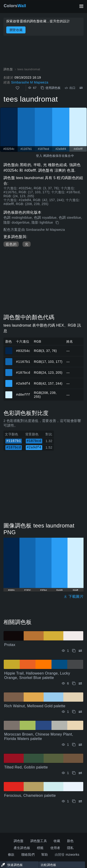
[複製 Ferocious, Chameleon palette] (74, 801)
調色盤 (19, 841)
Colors (15, 6)
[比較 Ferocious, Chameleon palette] (80, 801)
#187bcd (23, 372)
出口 (70, 88)
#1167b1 (23, 362)
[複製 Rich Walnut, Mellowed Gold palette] (74, 712)
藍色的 (11, 244)
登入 (39, 156)
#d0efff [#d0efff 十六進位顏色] (9, 393)
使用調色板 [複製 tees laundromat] (51, 88)
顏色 (70, 841)
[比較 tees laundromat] (81, 88)
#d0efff (23, 395)
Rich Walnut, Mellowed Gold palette (35, 706)
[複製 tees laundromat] (58, 223)
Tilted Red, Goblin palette (26, 767)
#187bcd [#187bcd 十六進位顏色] (9, 370)
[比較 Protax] (80, 651)
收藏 (57, 841)
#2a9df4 (23, 383)
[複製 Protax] (74, 651)
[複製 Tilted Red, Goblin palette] (74, 773)
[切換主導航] (81, 6)
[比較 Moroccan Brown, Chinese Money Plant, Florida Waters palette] (80, 745)
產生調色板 (22, 848)
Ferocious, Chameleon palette (30, 796)
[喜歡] (18, 88)
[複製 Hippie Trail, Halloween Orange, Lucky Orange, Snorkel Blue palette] (74, 683)
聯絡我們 (28, 855)
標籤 (40, 848)
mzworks (72, 855)
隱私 (70, 848)
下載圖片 (74, 596)
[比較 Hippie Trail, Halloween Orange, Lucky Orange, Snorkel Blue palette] (80, 683)
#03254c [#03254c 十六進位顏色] (9, 349)
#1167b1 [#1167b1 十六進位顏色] (9, 360)
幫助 (45, 855)
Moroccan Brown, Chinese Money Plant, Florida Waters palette (39, 736)
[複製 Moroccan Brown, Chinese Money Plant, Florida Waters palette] (74, 745)
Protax (10, 645)
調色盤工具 (39, 841)
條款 (11, 855)
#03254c (23, 351)
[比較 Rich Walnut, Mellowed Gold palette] (80, 712)
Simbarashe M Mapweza (30, 82)
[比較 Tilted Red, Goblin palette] (80, 773)
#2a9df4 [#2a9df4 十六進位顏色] (9, 381)
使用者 (55, 848)
